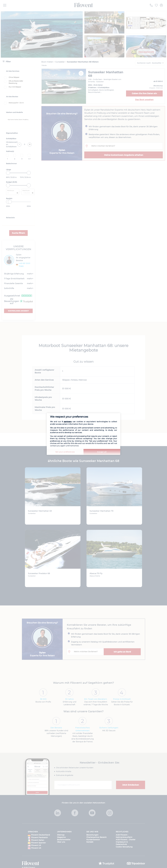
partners (68, 422)
